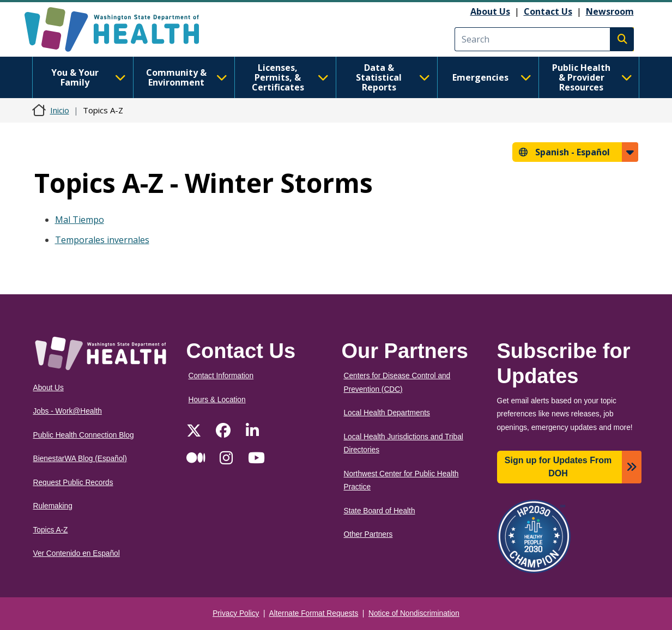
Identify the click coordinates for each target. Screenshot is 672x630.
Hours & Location (217, 400)
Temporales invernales (102, 240)
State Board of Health (380, 511)
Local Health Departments (387, 413)
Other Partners (368, 534)
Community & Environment (187, 77)
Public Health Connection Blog (84, 435)
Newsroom (610, 11)
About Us (490, 11)
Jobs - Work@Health (68, 411)
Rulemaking (53, 506)
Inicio (60, 110)
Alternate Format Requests (314, 613)
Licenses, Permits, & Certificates (290, 77)
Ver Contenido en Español (77, 553)
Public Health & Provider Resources (592, 77)
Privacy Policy (236, 613)
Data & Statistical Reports (393, 77)
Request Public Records (73, 483)
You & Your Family (89, 77)
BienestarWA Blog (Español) (80, 459)
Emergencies (492, 77)
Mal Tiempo (80, 220)
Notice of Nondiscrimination (414, 613)
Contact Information (221, 376)
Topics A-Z (51, 530)
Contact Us (548, 11)
